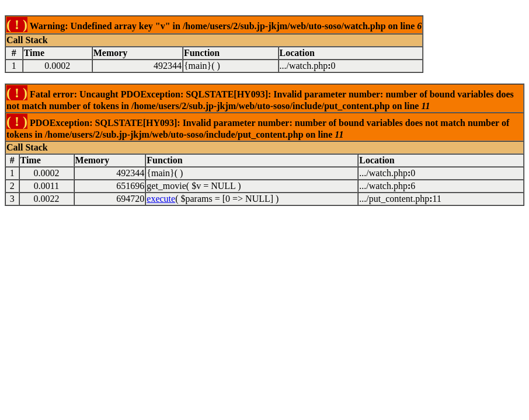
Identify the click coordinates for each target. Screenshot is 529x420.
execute (161, 199)
